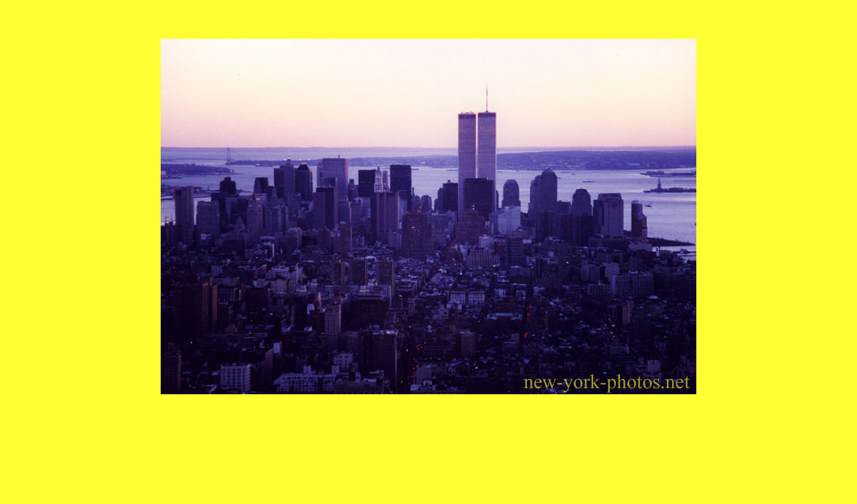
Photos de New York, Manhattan (429, 499)
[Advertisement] (428, 424)
